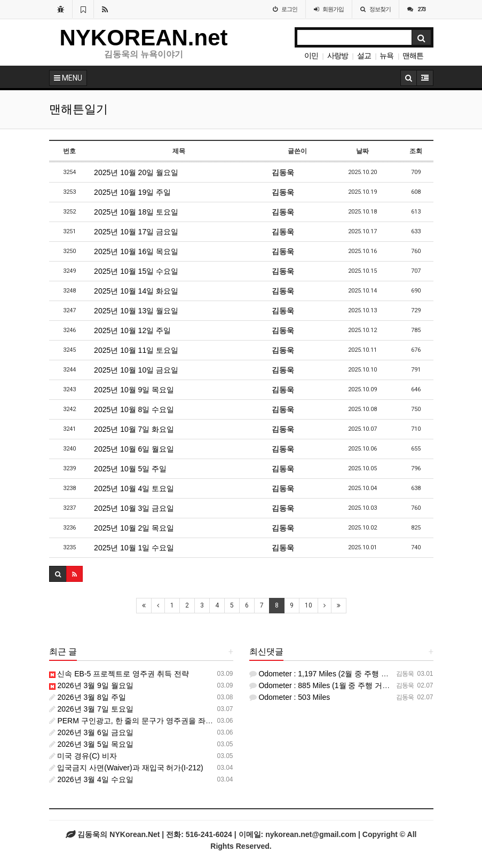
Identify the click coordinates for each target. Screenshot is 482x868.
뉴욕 (386, 56)
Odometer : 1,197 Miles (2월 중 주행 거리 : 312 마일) (342, 674)
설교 (364, 56)
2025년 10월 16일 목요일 (136, 251)
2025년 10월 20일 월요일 (136, 172)
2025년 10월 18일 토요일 (136, 212)
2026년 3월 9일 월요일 (91, 685)
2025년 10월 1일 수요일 (134, 548)
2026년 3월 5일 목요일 (91, 744)
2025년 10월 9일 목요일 (134, 390)
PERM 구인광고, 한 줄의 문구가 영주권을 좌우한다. (140, 721)
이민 (311, 56)
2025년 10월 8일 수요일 (134, 409)
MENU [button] (68, 78)
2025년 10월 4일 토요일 (134, 488)
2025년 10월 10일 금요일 (136, 370)
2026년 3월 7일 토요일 (91, 709)
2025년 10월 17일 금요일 (136, 232)
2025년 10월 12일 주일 (132, 330)
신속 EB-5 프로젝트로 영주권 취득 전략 (119, 674)
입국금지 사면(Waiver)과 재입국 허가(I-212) (126, 768)
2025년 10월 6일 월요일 (134, 449)
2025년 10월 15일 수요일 (136, 271)
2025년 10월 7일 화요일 (134, 429)
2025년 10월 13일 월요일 (136, 311)
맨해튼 (413, 56)
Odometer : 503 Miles (290, 697)
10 (309, 605)
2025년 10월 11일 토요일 (136, 350)
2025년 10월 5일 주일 (130, 469)
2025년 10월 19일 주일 (132, 192)
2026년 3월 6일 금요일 (91, 732)
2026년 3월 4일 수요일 (91, 779)
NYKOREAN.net (144, 38)
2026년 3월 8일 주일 (88, 697)
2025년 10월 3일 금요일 (134, 508)
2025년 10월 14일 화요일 (136, 291)
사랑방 (338, 56)
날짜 (362, 151)
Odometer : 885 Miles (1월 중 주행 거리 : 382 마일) (339, 685)
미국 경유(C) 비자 (83, 756)
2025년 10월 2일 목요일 (134, 528)
